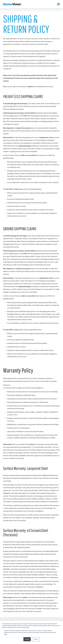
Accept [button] (27, 639)
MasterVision (12, 4)
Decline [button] (36, 639)
